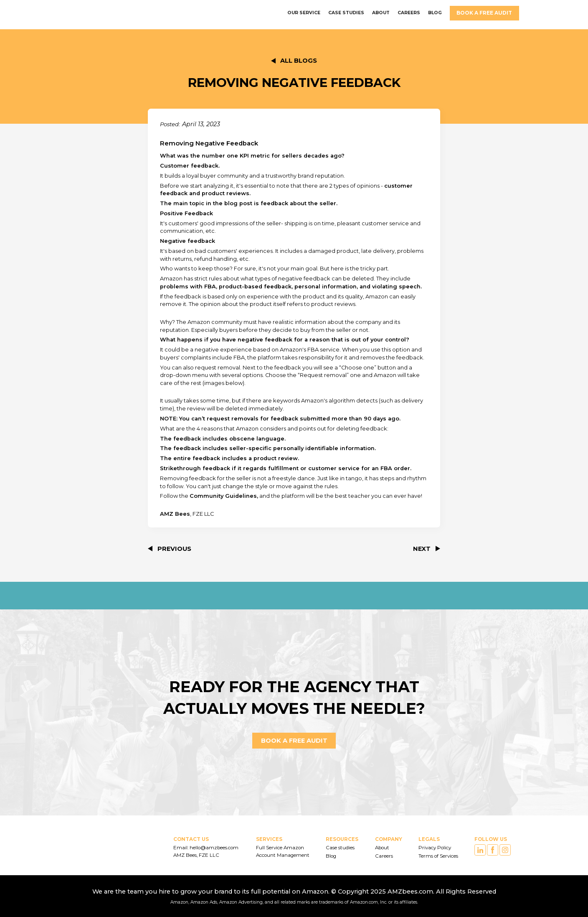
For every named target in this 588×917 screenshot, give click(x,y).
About (382, 848)
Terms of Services (438, 856)
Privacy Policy (435, 848)
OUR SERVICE (304, 13)
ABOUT (381, 13)
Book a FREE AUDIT (484, 13)
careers (409, 13)
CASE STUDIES (346, 13)
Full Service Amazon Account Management (283, 851)
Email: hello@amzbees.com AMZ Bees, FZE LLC (207, 851)
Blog (331, 856)
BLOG (435, 13)
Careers (384, 856)
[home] (85, 13)
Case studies (340, 848)
